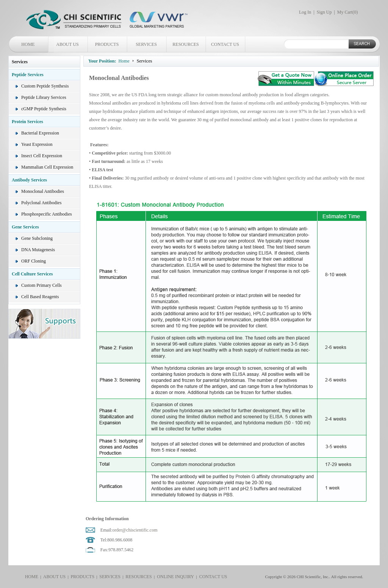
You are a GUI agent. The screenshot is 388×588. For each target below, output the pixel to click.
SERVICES (146, 44)
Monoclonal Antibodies (43, 191)
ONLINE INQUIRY (174, 577)
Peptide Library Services (44, 97)
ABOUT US (67, 44)
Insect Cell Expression (42, 156)
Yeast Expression (37, 144)
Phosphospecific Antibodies (47, 214)
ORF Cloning (34, 261)
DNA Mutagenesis (38, 250)
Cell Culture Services (32, 274)
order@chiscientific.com (135, 530)
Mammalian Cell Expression (47, 167)
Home (124, 61)
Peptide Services (28, 75)
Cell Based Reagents (40, 297)
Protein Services (27, 122)
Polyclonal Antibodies (41, 203)
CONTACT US (225, 44)
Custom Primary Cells (41, 285)
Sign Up (324, 12)
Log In (305, 12)
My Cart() (347, 12)
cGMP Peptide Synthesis (44, 109)
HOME (28, 44)
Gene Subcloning (37, 238)
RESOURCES (185, 44)
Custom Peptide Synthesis (45, 86)
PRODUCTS (107, 44)
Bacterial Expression (40, 133)
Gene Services (25, 227)
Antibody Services (29, 180)
